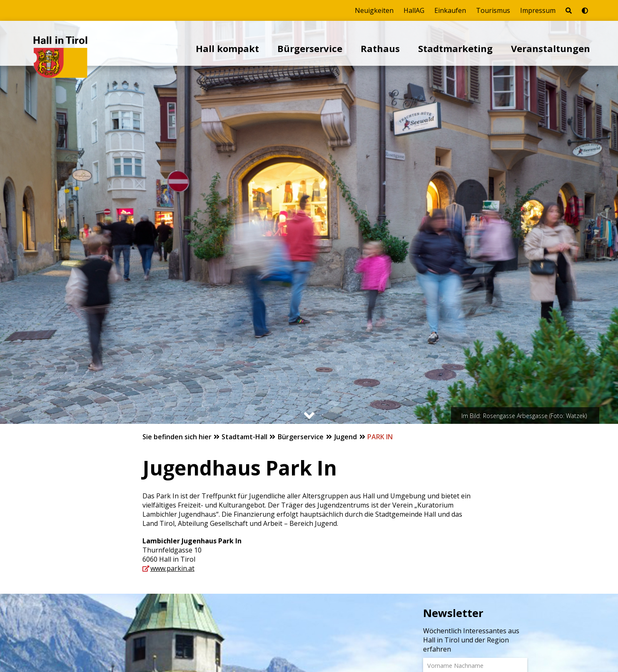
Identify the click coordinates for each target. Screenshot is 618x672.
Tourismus (493, 10)
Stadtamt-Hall (245, 437)
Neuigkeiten (374, 10)
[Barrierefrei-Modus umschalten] (585, 10)
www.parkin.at (172, 568)
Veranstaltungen (551, 48)
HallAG (414, 10)
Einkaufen (450, 10)
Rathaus (380, 48)
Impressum (538, 10)
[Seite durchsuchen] (569, 10)
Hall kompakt (227, 48)
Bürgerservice (310, 48)
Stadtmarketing (455, 48)
